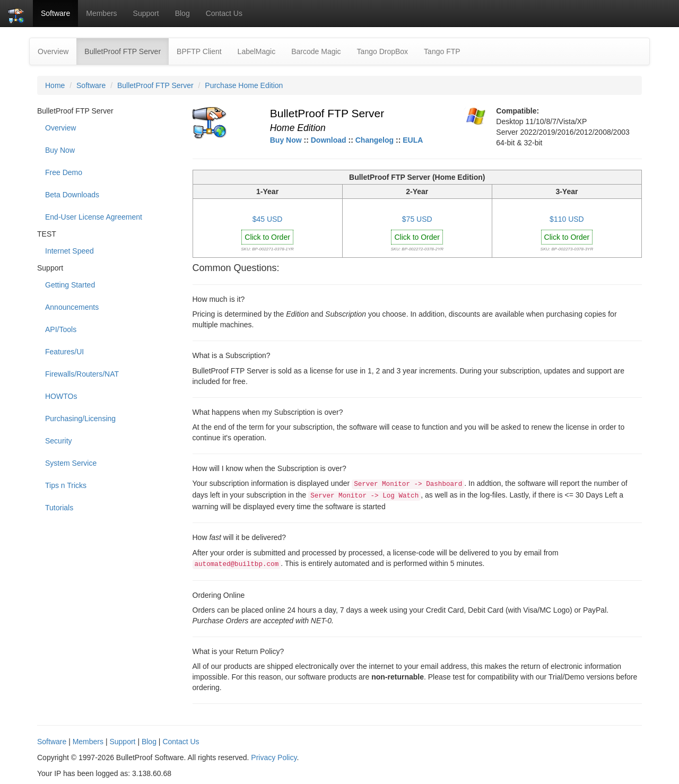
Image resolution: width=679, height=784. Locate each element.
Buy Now (60, 150)
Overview (53, 51)
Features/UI (64, 352)
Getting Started (70, 285)
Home (55, 85)
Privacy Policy (274, 757)
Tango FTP (442, 51)
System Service (71, 463)
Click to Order (267, 237)
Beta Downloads (72, 195)
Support (146, 13)
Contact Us (224, 13)
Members (101, 13)
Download (329, 140)
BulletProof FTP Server (127, 51)
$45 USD (268, 219)
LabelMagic (257, 51)
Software (55, 13)
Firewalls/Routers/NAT (82, 374)
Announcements (72, 307)
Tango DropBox (383, 51)
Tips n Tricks (66, 485)
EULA (413, 140)
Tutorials (59, 508)
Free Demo (64, 172)
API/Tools (61, 329)
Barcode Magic (316, 51)
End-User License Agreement (94, 217)
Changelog (375, 140)
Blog (182, 13)
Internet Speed (69, 251)
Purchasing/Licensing (80, 419)
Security (59, 441)
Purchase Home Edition (244, 85)
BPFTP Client (199, 51)
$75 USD (417, 219)
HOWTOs (61, 396)
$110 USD (567, 219)
